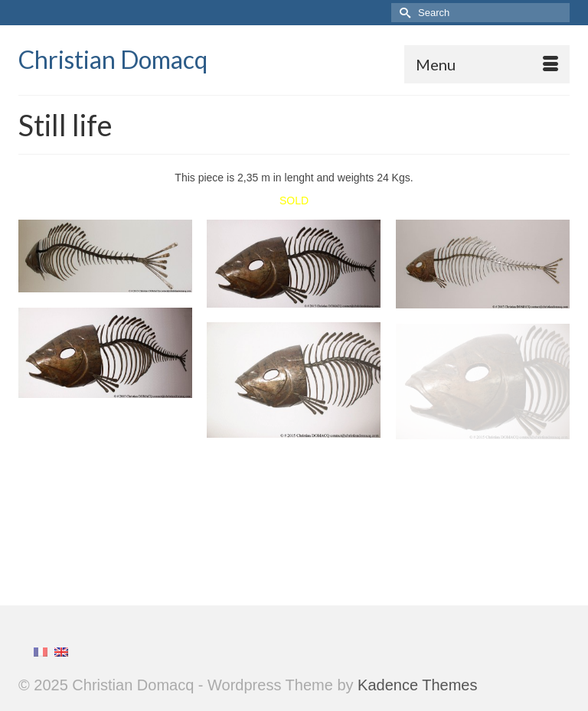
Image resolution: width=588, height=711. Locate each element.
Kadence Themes (417, 685)
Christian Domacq (113, 59)
